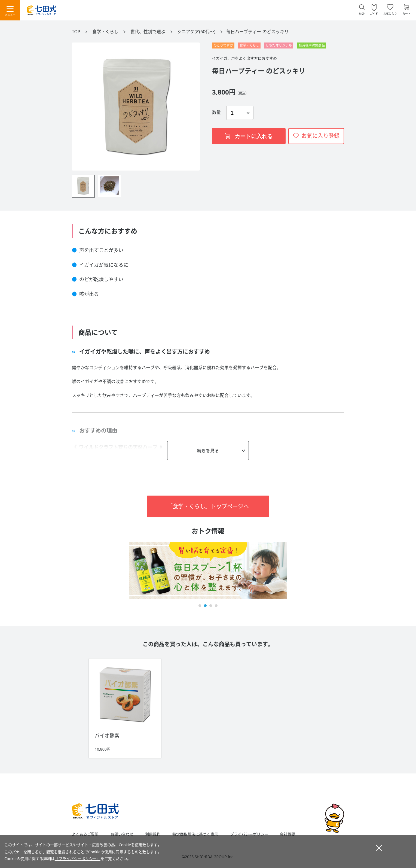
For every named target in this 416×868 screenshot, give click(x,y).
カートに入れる (249, 136)
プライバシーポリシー (249, 834)
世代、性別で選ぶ (148, 32)
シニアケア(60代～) (197, 32)
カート (406, 13)
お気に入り (390, 13)
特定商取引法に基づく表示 (195, 834)
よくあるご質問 (85, 834)
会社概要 (287, 834)
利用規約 (153, 834)
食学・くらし (106, 32)
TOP (76, 32)
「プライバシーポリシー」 (78, 859)
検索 (362, 14)
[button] (200, 606)
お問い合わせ (122, 834)
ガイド (374, 13)
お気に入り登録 (320, 136)
